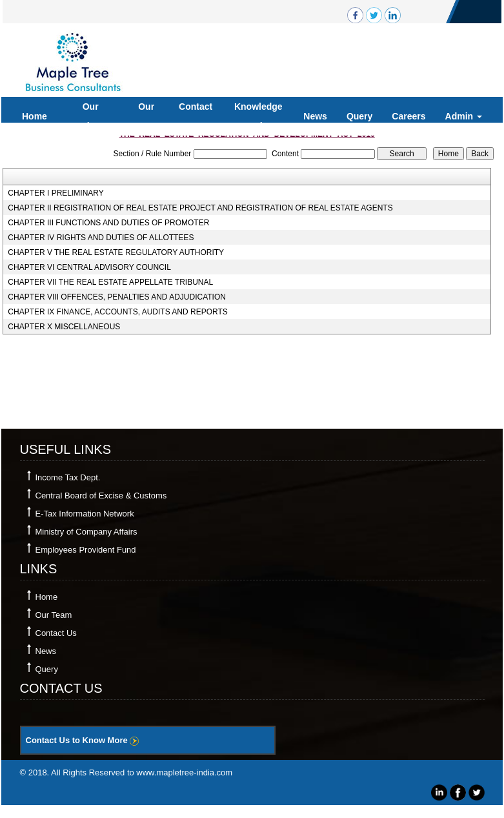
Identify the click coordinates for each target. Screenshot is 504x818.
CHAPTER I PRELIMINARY (55, 193)
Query (359, 116)
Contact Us (196, 116)
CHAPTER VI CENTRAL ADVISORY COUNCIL (89, 267)
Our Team (146, 116)
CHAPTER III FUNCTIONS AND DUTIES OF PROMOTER (108, 223)
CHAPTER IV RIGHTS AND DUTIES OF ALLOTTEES (101, 238)
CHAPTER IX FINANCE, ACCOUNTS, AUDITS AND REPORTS (118, 312)
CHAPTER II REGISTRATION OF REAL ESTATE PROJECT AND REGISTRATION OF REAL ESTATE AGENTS (200, 208)
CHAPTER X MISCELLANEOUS (64, 327)
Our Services (90, 116)
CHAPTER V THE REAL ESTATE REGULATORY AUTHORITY (116, 252)
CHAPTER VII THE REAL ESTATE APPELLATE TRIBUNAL (110, 282)
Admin (464, 116)
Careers (408, 116)
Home (35, 116)
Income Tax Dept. (68, 477)
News (315, 116)
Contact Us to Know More (83, 740)
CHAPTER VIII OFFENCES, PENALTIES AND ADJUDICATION (117, 297)
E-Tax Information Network (85, 514)
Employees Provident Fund (86, 550)
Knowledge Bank (258, 116)
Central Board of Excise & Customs (101, 496)
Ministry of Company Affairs (86, 532)
